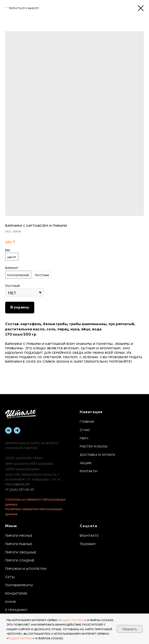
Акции (86, 462)
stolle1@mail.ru (18, 484)
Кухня (10, 601)
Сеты (10, 576)
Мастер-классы (94, 446)
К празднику (16, 609)
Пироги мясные (19, 535)
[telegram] (17, 430)
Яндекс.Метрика (72, 620)
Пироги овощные (21, 552)
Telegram (88, 543)
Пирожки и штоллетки (26, 568)
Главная (87, 421)
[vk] (8, 430)
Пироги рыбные (19, 543)
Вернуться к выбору (24, 8)
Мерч (84, 438)
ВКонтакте (89, 535)
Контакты (89, 470)
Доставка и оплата (97, 454)
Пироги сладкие (20, 560)
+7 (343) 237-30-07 (20, 489)
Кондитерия (16, 593)
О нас (85, 429)
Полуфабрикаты (19, 584)
